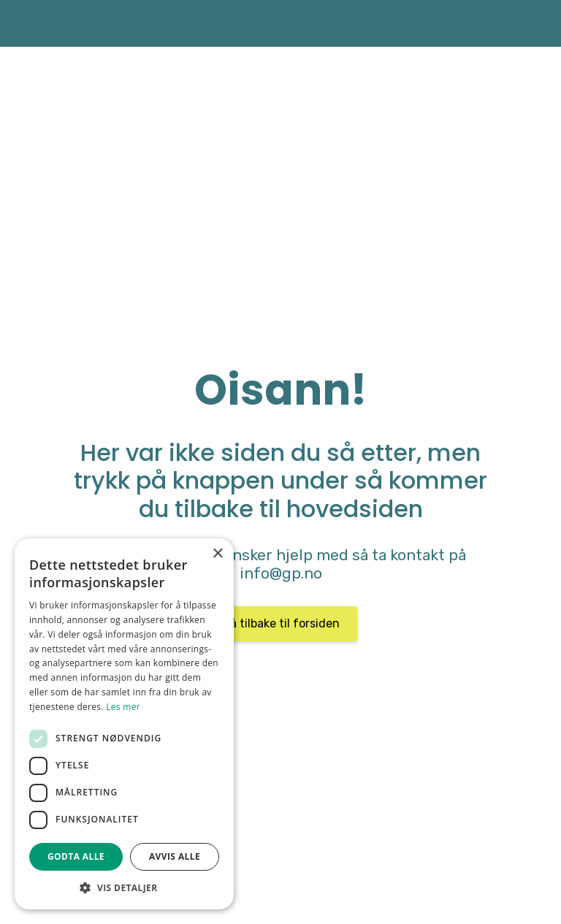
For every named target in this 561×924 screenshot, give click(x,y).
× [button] (217, 554)
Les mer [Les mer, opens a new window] (123, 707)
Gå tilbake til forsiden (281, 623)
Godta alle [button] (76, 856)
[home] (33, 23)
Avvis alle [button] (175, 856)
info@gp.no (281, 573)
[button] (124, 887)
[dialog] (124, 724)
